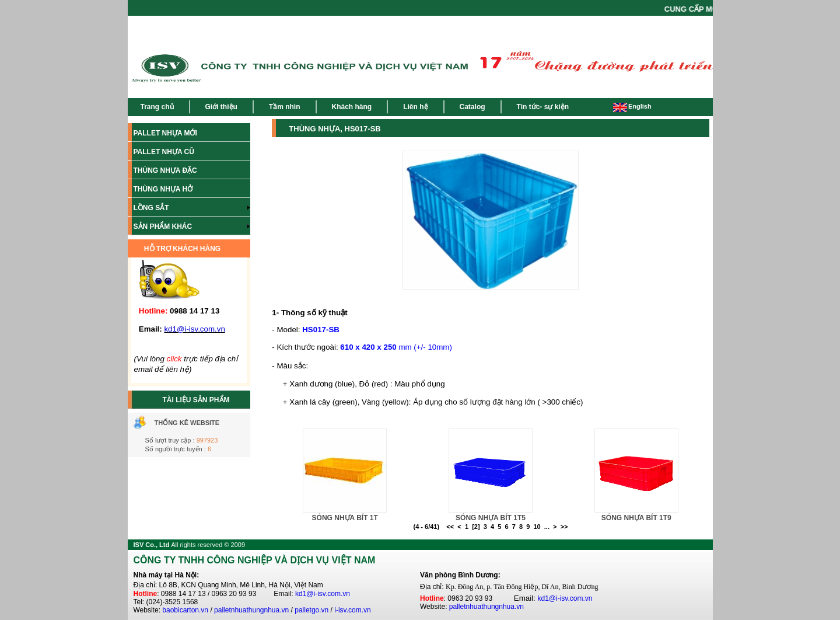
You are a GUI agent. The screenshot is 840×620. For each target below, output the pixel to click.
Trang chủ (157, 107)
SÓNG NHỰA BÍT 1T (345, 518)
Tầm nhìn (285, 107)
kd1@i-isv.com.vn (323, 594)
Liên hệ (415, 107)
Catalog (473, 107)
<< (450, 527)
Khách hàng (352, 107)
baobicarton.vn (185, 610)
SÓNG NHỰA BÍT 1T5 (491, 518)
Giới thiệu (221, 107)
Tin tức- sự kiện (543, 107)
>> (564, 527)
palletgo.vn (311, 610)
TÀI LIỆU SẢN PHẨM (196, 400)
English (632, 106)
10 (537, 527)
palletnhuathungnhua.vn (251, 610)
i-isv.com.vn (352, 610)
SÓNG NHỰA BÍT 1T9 (636, 518)
